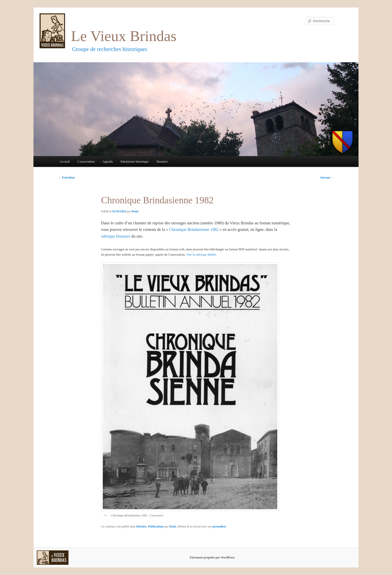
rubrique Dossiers (116, 236)
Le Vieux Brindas (124, 36)
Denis (135, 211)
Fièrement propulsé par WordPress (212, 557)
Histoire (141, 526)
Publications (156, 526)
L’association (86, 161)
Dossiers (162, 161)
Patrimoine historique (134, 161)
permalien (219, 526)
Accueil (64, 161)
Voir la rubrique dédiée (201, 254)
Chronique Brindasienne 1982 (194, 229)
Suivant (327, 178)
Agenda (107, 161)
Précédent (66, 178)
